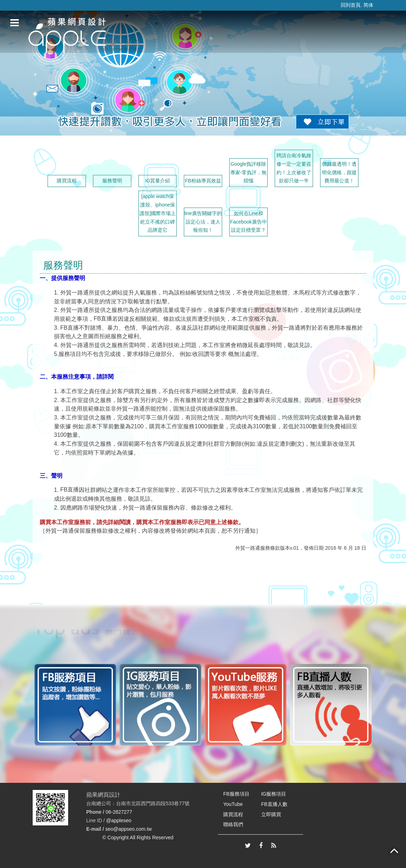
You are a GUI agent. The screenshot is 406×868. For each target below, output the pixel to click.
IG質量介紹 (158, 181)
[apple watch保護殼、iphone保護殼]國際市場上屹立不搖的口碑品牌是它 (158, 213)
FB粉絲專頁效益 (203, 181)
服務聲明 (112, 181)
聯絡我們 (233, 824)
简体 (368, 5)
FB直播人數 (274, 804)
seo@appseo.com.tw (129, 829)
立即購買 (271, 814)
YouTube (233, 804)
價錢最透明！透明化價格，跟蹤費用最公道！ (339, 172)
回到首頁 (351, 5)
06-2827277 (119, 812)
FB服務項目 (236, 794)
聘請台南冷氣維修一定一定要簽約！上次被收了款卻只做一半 (294, 168)
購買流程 (67, 181)
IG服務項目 (274, 794)
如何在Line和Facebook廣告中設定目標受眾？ (248, 222)
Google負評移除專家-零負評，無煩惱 (249, 172)
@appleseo (119, 820)
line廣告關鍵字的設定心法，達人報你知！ (203, 222)
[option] (75, 705)
